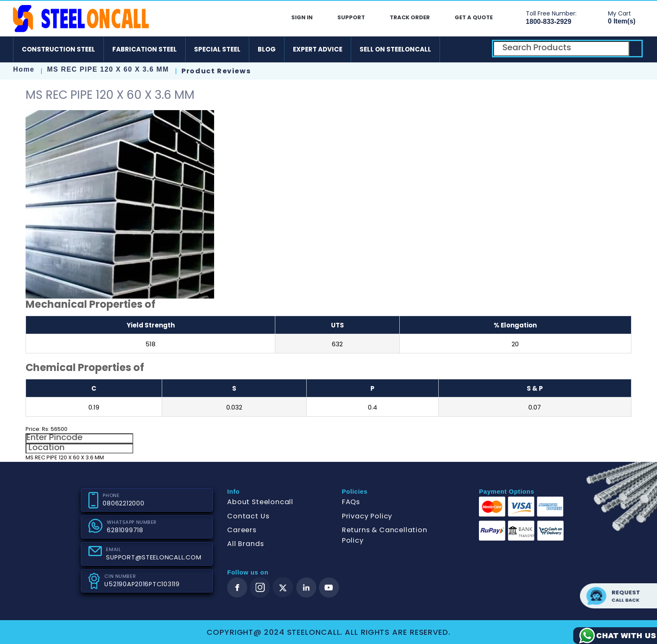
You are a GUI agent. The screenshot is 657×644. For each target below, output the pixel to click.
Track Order (410, 17)
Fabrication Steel (145, 49)
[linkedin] (306, 587)
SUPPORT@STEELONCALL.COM (154, 557)
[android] (453, 49)
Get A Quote (474, 17)
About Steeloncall (260, 502)
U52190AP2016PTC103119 (142, 584)
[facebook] (237, 587)
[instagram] (260, 587)
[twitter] (283, 588)
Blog (267, 49)
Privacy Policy (367, 516)
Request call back (618, 596)
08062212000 (123, 503)
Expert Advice (318, 49)
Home (24, 69)
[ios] (477, 49)
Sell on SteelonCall (395, 49)
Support (351, 17)
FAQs (351, 502)
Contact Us (248, 516)
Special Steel (217, 49)
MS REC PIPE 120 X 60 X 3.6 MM (109, 69)
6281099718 (125, 530)
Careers (242, 530)
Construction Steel (58, 49)
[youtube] (329, 587)
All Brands (245, 544)
